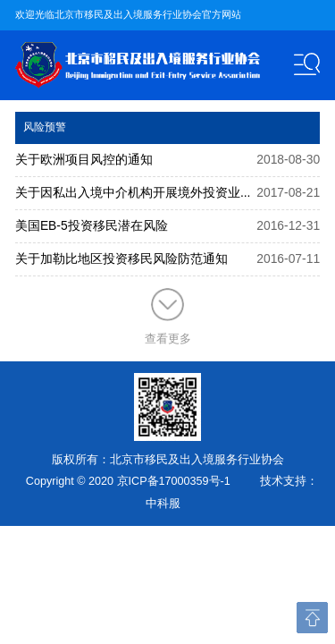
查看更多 (168, 317)
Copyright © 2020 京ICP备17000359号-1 (128, 481)
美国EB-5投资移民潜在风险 (92, 225)
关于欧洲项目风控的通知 (84, 159)
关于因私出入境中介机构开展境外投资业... (133, 192)
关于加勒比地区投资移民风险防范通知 (121, 258)
